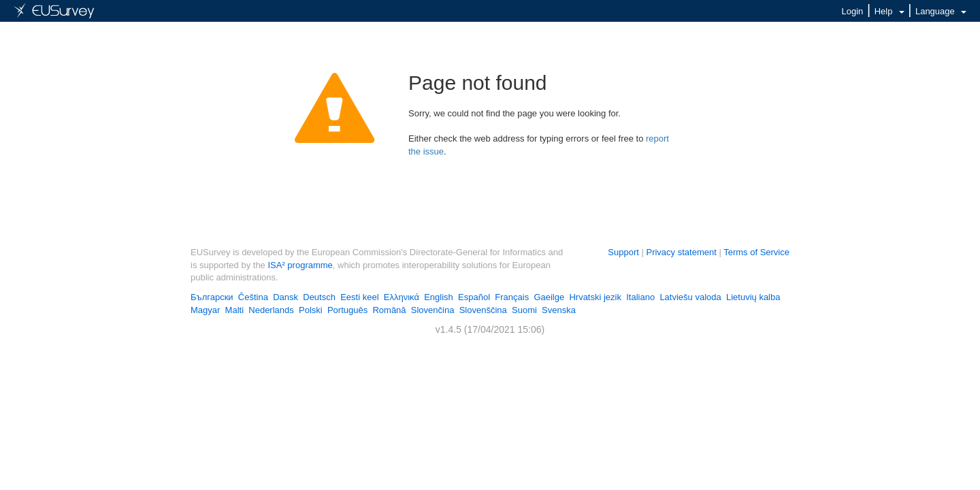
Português (347, 310)
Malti (234, 310)
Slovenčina (433, 310)
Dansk (285, 297)
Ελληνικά (402, 297)
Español (474, 297)
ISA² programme (300, 265)
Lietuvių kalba (753, 297)
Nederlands (271, 310)
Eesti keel (359, 297)
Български (212, 297)
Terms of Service (756, 252)
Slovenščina (483, 310)
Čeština (253, 297)
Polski (311, 310)
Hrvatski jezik (595, 297)
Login (853, 11)
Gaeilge (549, 297)
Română (389, 310)
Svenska (559, 310)
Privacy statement (681, 252)
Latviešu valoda (690, 297)
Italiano (640, 297)
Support (623, 252)
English (439, 297)
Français (512, 297)
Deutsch (319, 297)
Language (941, 11)
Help (889, 11)
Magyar (205, 310)
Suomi (524, 310)
